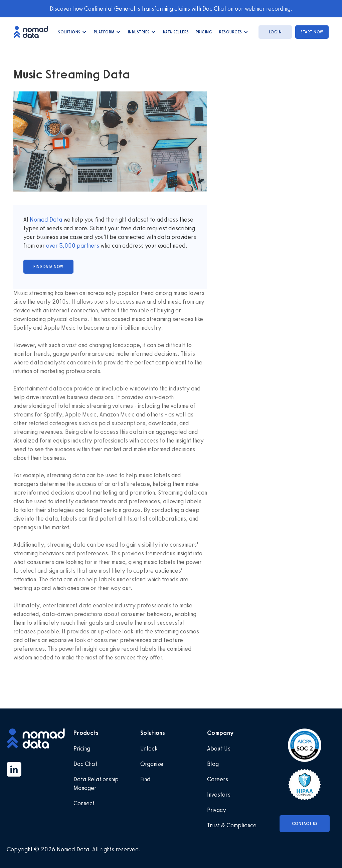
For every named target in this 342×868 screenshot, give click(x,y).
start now (312, 32)
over (53, 246)
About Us (219, 749)
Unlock (149, 749)
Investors (219, 795)
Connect (84, 803)
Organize (152, 764)
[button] (73, 32)
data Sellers (176, 32)
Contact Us (305, 824)
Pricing (204, 32)
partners (87, 246)
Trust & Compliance (232, 825)
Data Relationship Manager (96, 784)
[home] (34, 32)
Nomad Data (46, 220)
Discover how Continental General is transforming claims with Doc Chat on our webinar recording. (171, 9)
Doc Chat (85, 764)
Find (145, 779)
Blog (213, 764)
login (275, 32)
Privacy (217, 810)
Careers (218, 779)
